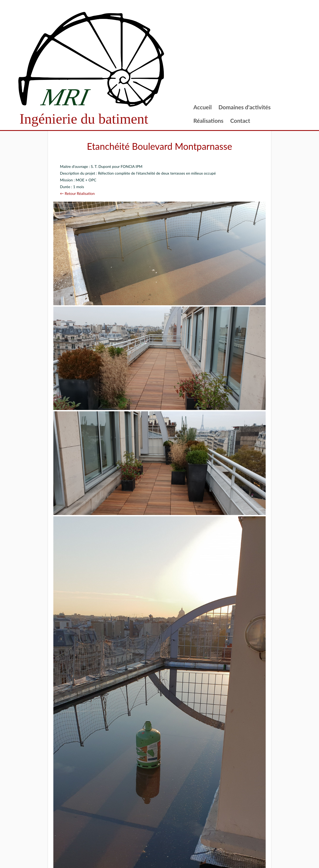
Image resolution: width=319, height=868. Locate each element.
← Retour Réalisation (77, 193)
